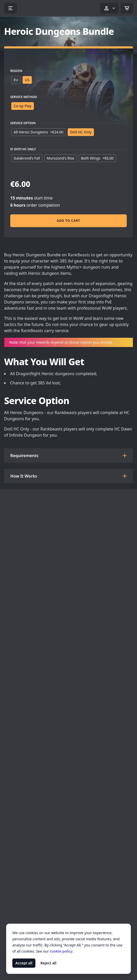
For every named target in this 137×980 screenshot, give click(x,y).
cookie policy (61, 951)
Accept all (24, 963)
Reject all (48, 963)
